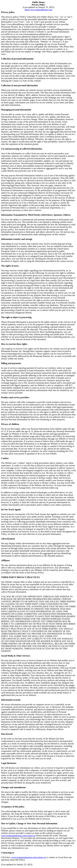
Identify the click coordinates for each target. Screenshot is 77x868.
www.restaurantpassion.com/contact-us (18, 836)
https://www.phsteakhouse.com (39, 10)
